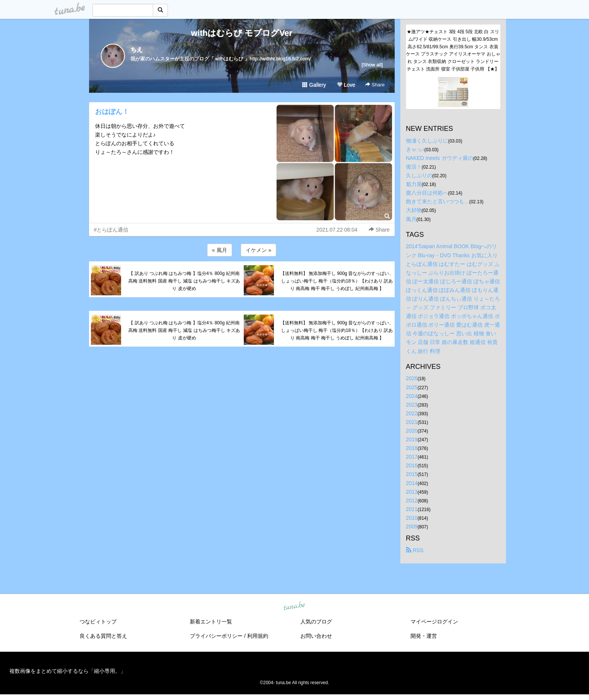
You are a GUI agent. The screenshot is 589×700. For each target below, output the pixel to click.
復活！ (414, 167)
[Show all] (372, 65)
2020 (412, 431)
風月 (411, 219)
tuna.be (294, 606)
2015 (412, 474)
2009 (412, 527)
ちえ (137, 50)
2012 (412, 500)
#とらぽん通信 (111, 230)
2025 (412, 387)
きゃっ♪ (415, 149)
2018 (412, 448)
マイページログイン (434, 622)
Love (346, 85)
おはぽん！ (112, 112)
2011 (412, 509)
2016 (412, 465)
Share (375, 85)
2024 (412, 396)
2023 (412, 405)
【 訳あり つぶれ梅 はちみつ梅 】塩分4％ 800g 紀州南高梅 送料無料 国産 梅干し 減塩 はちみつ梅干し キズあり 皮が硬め (184, 281)
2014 (412, 483)
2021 (412, 422)
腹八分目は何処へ (427, 193)
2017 (412, 457)
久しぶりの (419, 175)
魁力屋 (414, 184)
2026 (412, 378)
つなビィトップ (98, 622)
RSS (415, 550)
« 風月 (220, 250)
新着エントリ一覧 (211, 622)
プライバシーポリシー (216, 636)
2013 (412, 492)
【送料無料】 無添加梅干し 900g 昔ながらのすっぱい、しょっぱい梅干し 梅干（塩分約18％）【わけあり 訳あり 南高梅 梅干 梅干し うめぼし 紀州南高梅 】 (337, 281)
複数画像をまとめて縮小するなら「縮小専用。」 (68, 671)
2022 (412, 413)
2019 (412, 439)
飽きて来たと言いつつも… (438, 201)
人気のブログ (316, 622)
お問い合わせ (316, 636)
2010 (412, 518)
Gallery (314, 85)
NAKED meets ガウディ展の (440, 158)
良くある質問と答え (103, 636)
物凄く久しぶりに (427, 141)
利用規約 (258, 636)
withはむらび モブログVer (241, 33)
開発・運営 (424, 636)
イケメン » (258, 250)
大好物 (414, 210)
